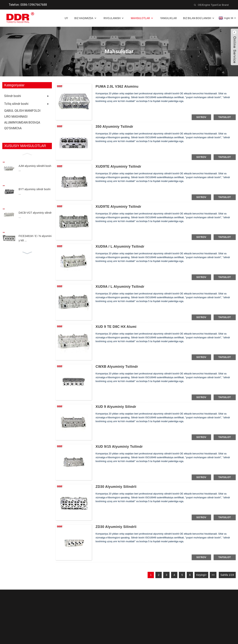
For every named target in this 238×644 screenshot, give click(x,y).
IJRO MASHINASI (16, 117)
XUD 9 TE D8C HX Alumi (116, 327)
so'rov (201, 117)
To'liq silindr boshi (16, 104)
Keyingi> (201, 575)
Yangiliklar (168, 18)
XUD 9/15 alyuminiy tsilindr (119, 447)
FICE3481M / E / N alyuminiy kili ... (35, 238)
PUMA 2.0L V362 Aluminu (117, 86)
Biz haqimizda (86, 18)
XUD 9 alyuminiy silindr (116, 407)
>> (213, 575)
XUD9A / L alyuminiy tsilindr (120, 246)
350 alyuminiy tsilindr (114, 127)
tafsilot (225, 117)
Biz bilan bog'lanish (199, 18)
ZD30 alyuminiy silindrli (116, 487)
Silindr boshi (13, 96)
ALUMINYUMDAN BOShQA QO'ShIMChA (22, 125)
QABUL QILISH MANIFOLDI (22, 111)
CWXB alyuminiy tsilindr (117, 367)
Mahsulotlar (142, 18)
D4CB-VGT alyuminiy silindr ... (35, 215)
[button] (27, 154)
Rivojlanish (114, 18)
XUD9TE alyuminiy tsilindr (118, 166)
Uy (66, 18)
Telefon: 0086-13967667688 (28, 5)
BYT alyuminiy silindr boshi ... (34, 191)
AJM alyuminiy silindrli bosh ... (35, 168)
